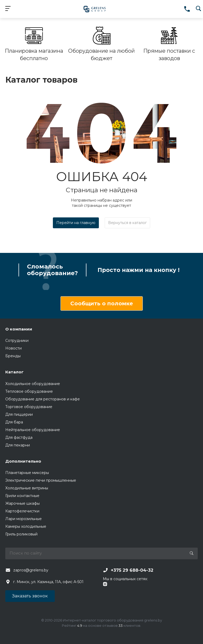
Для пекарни (18, 445)
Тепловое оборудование (29, 391)
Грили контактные (22, 496)
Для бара (14, 422)
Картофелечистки (22, 511)
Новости (13, 348)
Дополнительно (23, 461)
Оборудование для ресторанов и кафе (43, 399)
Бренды (13, 356)
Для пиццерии (19, 414)
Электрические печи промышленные (41, 480)
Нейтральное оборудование (33, 430)
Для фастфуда (19, 437)
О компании (19, 329)
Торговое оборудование (29, 407)
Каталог (14, 372)
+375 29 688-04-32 (132, 570)
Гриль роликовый (21, 534)
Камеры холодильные (26, 526)
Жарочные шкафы (22, 503)
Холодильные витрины (27, 488)
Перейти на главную (76, 223)
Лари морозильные (24, 519)
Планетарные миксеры (27, 473)
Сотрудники (17, 341)
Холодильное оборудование (33, 384)
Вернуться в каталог (127, 223)
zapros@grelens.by (31, 570)
